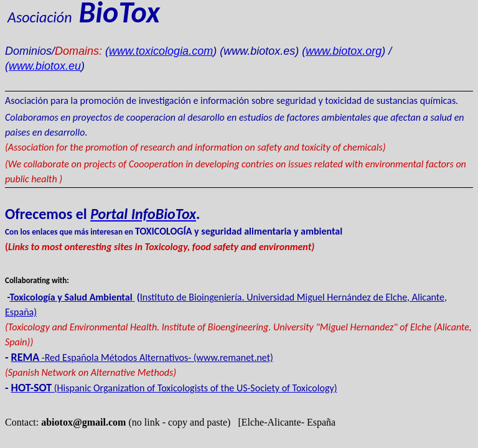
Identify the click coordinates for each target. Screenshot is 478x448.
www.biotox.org (344, 51)
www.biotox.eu (45, 66)
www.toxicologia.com (161, 51)
